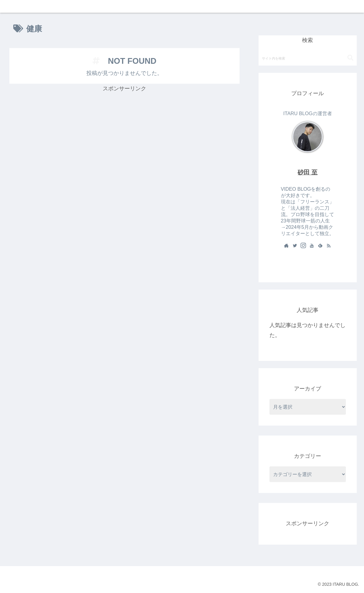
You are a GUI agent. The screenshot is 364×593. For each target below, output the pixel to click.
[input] (308, 58)
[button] (350, 58)
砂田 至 (308, 172)
